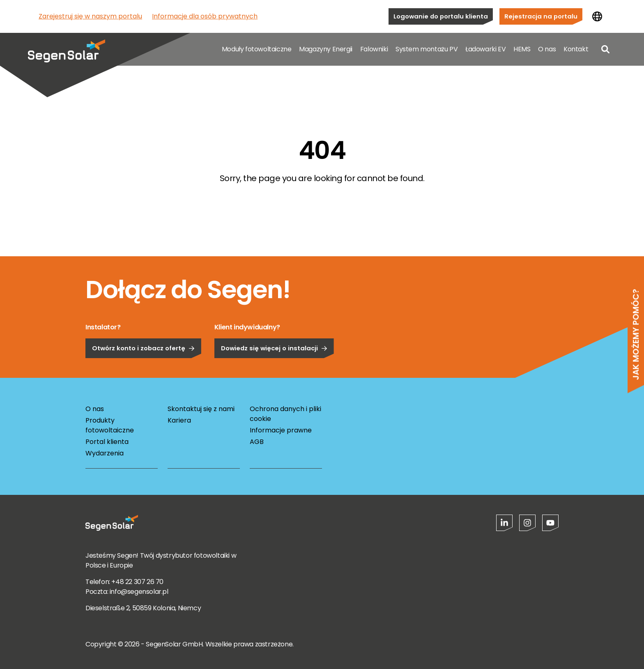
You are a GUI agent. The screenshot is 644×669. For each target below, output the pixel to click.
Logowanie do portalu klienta (441, 16)
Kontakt (576, 49)
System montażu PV (427, 49)
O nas (547, 49)
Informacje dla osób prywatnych (205, 16)
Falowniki (374, 49)
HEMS (522, 49)
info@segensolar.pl (139, 592)
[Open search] (605, 49)
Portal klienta (107, 442)
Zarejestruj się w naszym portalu (90, 16)
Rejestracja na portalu (541, 16)
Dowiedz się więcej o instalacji (274, 369)
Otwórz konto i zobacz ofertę (143, 369)
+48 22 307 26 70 (137, 582)
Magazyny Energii (326, 49)
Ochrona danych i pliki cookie (285, 414)
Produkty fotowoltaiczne (110, 425)
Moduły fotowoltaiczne (257, 49)
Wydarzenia (105, 453)
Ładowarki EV (485, 49)
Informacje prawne (281, 430)
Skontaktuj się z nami (201, 409)
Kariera (179, 420)
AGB (257, 442)
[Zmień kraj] (597, 16)
